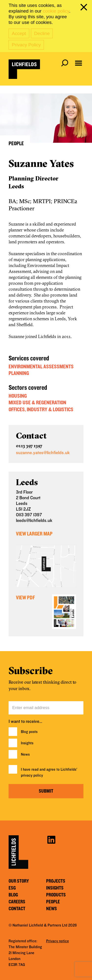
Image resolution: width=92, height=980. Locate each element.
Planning (19, 373)
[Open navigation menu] (79, 63)
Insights (27, 743)
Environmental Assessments (41, 367)
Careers (17, 902)
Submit (46, 791)
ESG (12, 888)
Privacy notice (58, 941)
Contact (17, 909)
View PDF (25, 598)
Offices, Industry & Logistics (41, 410)
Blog (13, 895)
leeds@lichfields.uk (34, 521)
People (53, 902)
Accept (19, 33)
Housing (18, 396)
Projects (56, 881)
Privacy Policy (26, 45)
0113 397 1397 (29, 446)
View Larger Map (34, 534)
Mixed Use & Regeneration (37, 403)
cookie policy (56, 11)
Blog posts (29, 732)
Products (56, 895)
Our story (19, 881)
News (25, 754)
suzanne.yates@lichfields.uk (43, 453)
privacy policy (32, 775)
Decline (42, 33)
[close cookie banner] (85, 8)
